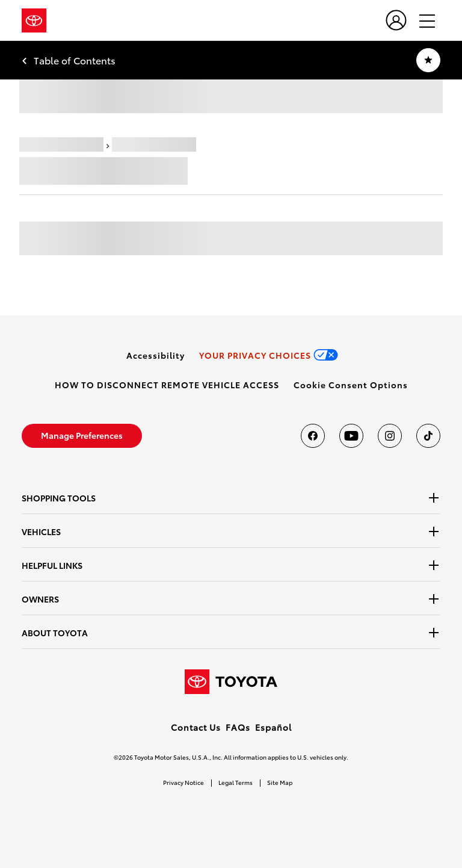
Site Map (280, 782)
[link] (156, 355)
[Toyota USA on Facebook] (313, 436)
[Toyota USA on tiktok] (428, 436)
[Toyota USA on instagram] (390, 436)
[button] (351, 385)
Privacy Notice (183, 782)
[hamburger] (422, 20)
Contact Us (196, 727)
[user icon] (396, 20)
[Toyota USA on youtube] (351, 436)
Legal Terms (236, 782)
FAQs (238, 727)
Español (273, 727)
